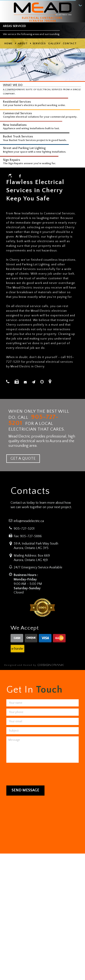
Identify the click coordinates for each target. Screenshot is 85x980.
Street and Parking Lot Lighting (24, 148)
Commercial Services (17, 113)
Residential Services (17, 102)
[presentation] (35, 773)
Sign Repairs (11, 160)
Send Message (25, 790)
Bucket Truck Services (18, 137)
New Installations (15, 125)
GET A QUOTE (23, 459)
